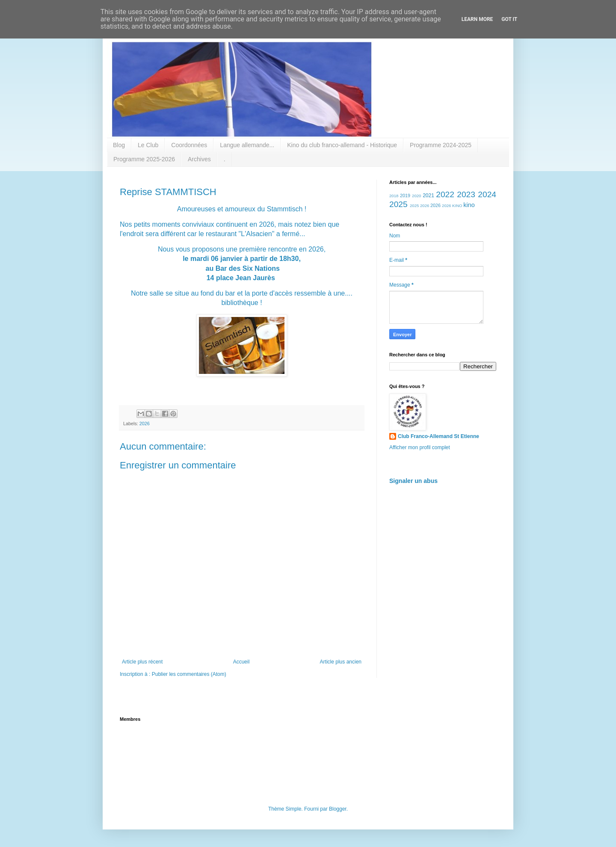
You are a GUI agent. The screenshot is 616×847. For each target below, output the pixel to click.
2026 (145, 423)
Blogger (338, 809)
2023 (466, 194)
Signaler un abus (413, 481)
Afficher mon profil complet (420, 447)
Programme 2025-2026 (144, 159)
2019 (405, 195)
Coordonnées (189, 145)
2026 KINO (452, 206)
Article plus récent (142, 662)
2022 (445, 194)
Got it (509, 19)
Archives (199, 159)
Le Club (148, 145)
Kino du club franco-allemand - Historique (342, 145)
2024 (487, 194)
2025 (398, 204)
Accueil (241, 662)
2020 (416, 196)
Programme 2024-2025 (441, 145)
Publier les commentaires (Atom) (189, 674)
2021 (428, 195)
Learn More (477, 19)
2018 (394, 196)
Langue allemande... (247, 145)
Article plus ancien (341, 662)
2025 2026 (419, 206)
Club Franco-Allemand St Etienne (438, 436)
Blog (119, 145)
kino (469, 205)
